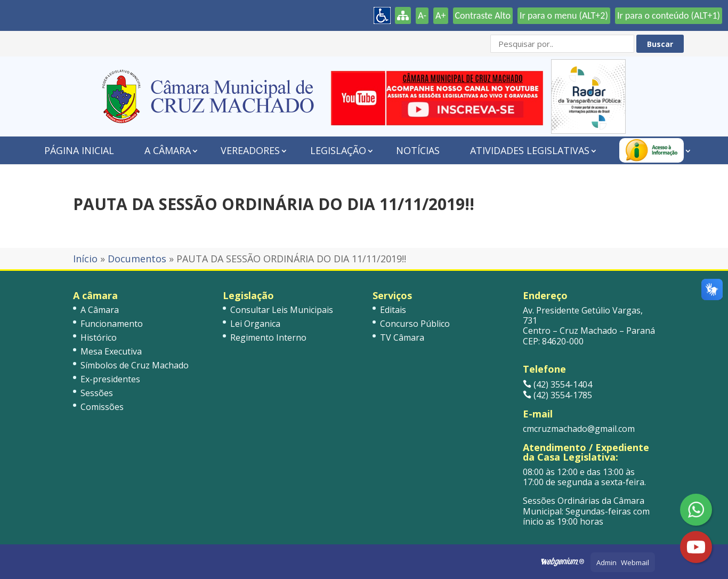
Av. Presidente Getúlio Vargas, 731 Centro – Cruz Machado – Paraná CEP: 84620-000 (589, 326)
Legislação (338, 150)
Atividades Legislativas (530, 150)
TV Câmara (402, 337)
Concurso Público (415, 324)
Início (85, 259)
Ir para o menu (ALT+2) (564, 15)
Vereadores (250, 150)
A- (422, 15)
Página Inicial (79, 150)
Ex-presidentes (110, 379)
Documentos (137, 259)
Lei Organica (255, 324)
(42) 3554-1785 (557, 395)
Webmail (635, 562)
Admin (606, 562)
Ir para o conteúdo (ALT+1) (669, 15)
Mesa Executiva (111, 351)
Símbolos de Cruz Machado (135, 365)
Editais (393, 310)
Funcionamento (112, 324)
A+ (440, 15)
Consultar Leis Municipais (282, 310)
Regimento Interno (268, 337)
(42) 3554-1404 (557, 384)
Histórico (99, 337)
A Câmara (168, 150)
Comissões (102, 407)
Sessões (97, 393)
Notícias (418, 150)
